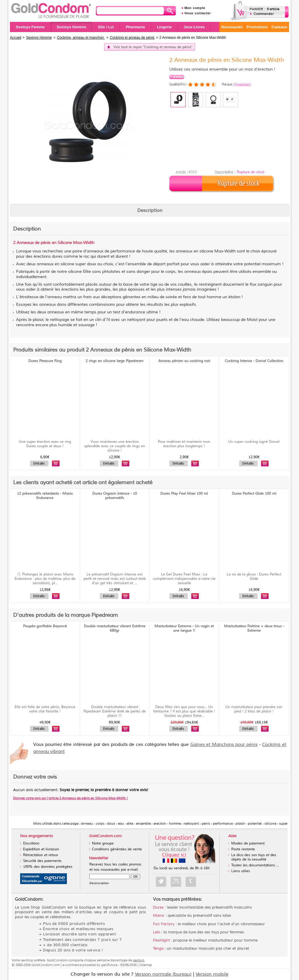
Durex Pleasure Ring (45, 361)
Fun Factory (164, 924)
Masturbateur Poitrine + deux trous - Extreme (254, 628)
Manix (159, 916)
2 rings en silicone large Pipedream (114, 361)
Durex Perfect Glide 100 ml (254, 494)
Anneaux (25, 243)
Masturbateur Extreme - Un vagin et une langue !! (184, 628)
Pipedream (242, 84)
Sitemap (146, 965)
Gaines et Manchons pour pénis (224, 745)
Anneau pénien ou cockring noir (184, 361)
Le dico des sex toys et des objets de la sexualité (254, 857)
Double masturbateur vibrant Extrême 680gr (115, 628)
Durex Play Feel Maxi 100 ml (184, 494)
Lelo (157, 932)
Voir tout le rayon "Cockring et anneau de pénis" (153, 47)
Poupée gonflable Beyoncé (45, 626)
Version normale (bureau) (163, 974)
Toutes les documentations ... (255, 865)
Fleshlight (161, 940)
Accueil (16, 38)
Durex (158, 907)
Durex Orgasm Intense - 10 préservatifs (115, 496)
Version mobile (212, 974)
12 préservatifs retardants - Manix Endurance (45, 496)
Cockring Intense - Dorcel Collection (254, 361)
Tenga (158, 949)
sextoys (139, 960)
